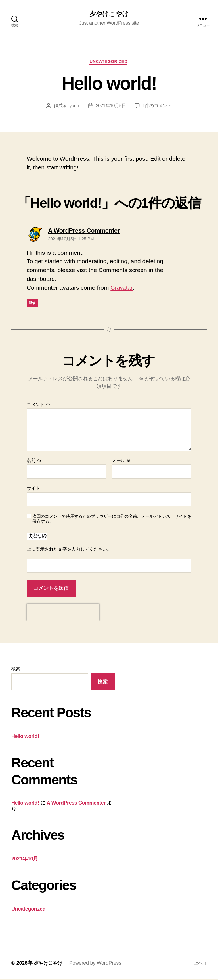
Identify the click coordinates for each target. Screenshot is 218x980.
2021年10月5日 (111, 106)
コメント (38, 405)
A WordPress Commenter (76, 804)
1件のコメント (157, 106)
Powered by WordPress (97, 964)
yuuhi (75, 106)
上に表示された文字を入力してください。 (69, 550)
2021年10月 (25, 860)
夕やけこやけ (109, 14)
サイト (33, 489)
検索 (16, 670)
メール (121, 461)
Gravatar (122, 289)
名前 (34, 461)
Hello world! (25, 737)
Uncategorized (109, 62)
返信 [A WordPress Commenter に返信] (32, 304)
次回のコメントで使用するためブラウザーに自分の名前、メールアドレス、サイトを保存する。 (112, 520)
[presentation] (63, 613)
